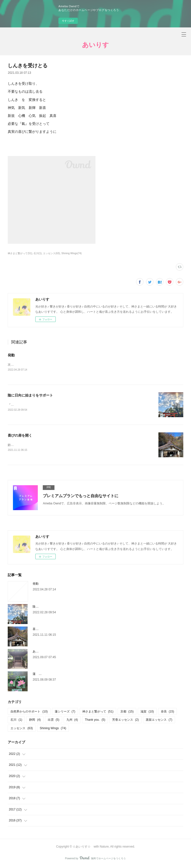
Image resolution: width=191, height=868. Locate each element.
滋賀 (147, 712)
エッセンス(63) (51, 253)
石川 (16, 721)
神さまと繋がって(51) (20, 253)
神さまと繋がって (98, 712)
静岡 (35, 721)
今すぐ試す (68, 21)
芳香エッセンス (125, 721)
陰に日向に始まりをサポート (30, 395)
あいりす (95, 45)
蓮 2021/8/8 (41, 675)
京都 (127, 712)
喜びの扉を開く (20, 436)
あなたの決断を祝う (46, 652)
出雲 (54, 721)
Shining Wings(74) (72, 253)
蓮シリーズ (65, 712)
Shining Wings (53, 729)
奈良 (167, 712)
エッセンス (22, 729)
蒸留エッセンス (159, 721)
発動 (11, 355)
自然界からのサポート (29, 712)
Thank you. (95, 721)
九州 (72, 721)
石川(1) (38, 253)
